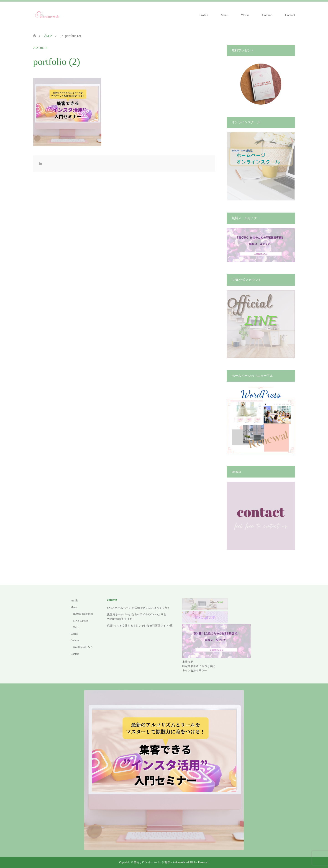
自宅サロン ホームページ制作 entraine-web (159, 862)
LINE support (80, 621)
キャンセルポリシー (195, 670)
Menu (224, 15)
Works (245, 15)
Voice (76, 627)
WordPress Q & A (83, 647)
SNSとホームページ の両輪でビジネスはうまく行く (139, 608)
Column (267, 15)
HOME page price (83, 614)
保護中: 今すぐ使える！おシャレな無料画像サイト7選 (140, 626)
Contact (290, 15)
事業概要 (188, 662)
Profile (204, 15)
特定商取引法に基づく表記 (199, 666)
